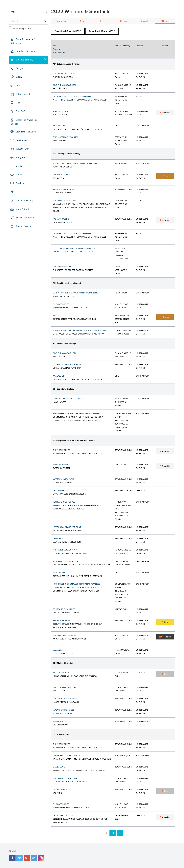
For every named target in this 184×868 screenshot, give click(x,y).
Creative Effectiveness (27, 51)
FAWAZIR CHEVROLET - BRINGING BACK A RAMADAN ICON (79, 330)
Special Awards (23, 226)
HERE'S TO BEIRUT (61, 621)
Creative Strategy (25, 60)
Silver (103, 21)
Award (165, 46)
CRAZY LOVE (59, 767)
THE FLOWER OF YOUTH (64, 201)
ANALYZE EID (59, 126)
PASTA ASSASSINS (61, 219)
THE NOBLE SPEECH (62, 450)
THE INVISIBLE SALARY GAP (65, 550)
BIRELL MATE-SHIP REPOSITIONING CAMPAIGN (74, 248)
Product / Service (60, 53)
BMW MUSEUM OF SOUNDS (66, 137)
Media (19, 175)
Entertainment (23, 94)
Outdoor (20, 183)
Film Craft (21, 111)
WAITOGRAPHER (60, 721)
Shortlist (144, 21)
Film (18, 103)
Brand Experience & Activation (23, 41)
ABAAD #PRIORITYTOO (63, 816)
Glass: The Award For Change (24, 122)
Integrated (21, 158)
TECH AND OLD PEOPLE (64, 502)
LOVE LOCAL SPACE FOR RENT (67, 365)
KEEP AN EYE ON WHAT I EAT (66, 561)
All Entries (165, 21)
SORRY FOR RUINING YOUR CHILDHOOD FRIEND (75, 163)
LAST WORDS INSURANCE (65, 699)
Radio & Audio (23, 209)
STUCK (56, 316)
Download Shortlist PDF (68, 31)
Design (19, 68)
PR (17, 192)
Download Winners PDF (102, 31)
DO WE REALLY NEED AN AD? (66, 756)
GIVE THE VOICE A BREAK (65, 85)
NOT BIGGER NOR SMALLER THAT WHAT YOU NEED (77, 414)
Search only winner (22, 29)
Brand (55, 49)
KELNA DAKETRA (60, 491)
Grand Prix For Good (26, 132)
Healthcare (21, 140)
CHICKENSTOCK (60, 790)
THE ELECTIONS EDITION (64, 635)
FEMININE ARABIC (61, 465)
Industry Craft (23, 149)
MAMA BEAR (58, 650)
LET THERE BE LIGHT (62, 267)
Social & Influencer (25, 218)
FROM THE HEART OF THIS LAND (68, 399)
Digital (19, 77)
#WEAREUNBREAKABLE (64, 189)
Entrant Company (122, 46)
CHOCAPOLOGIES (61, 304)
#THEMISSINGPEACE (62, 673)
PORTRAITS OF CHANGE (64, 609)
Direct (19, 86)
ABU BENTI (58, 539)
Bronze (124, 21)
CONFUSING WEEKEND (63, 74)
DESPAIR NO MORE (62, 175)
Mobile (19, 166)
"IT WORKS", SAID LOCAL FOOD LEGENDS (72, 96)
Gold (82, 21)
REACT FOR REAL (61, 111)
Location (139, 46)
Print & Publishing (25, 200)
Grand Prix (61, 21)
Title (55, 46)
